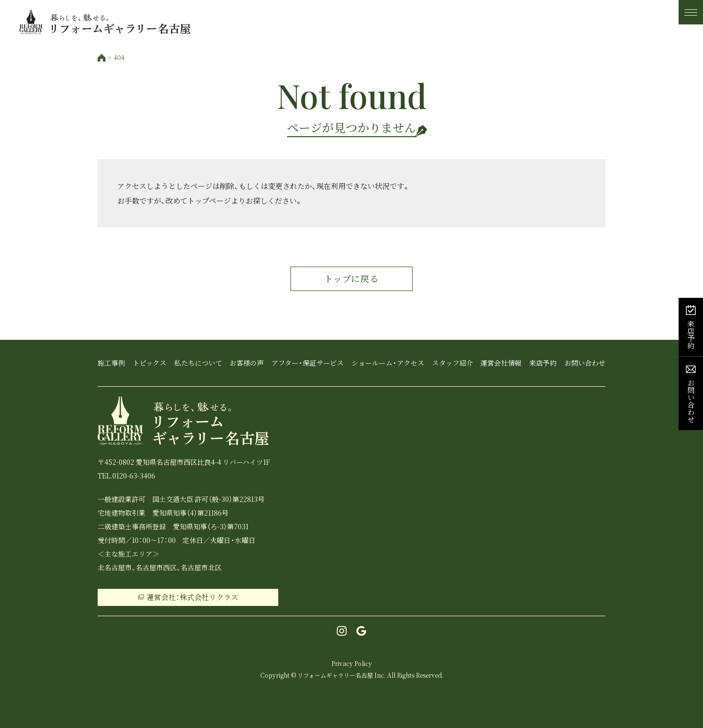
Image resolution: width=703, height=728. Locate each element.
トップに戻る (351, 279)
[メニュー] (691, 12)
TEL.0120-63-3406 (126, 476)
